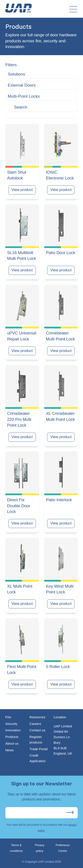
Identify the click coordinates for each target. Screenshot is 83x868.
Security (11, 724)
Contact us (37, 730)
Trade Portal (39, 749)
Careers (35, 724)
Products (12, 737)
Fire (8, 717)
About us (12, 743)
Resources (37, 717)
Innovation (13, 730)
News (10, 750)
